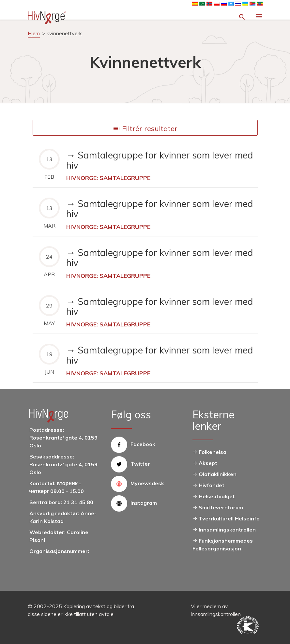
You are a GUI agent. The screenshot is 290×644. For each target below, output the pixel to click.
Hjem (34, 33)
